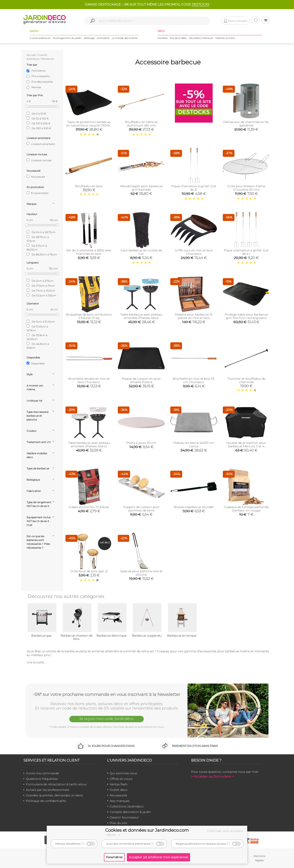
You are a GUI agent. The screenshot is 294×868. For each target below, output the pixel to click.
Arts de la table (178, 38)
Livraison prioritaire (41, 144)
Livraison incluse (39, 160)
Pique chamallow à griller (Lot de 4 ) (246, 252)
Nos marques (120, 801)
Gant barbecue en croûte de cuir (141, 252)
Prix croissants (41, 76)
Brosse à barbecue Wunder (194, 507)
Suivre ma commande (42, 773)
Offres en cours (121, 779)
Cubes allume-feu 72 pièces (89, 507)
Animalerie (103, 38)
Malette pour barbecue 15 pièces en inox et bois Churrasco (194, 318)
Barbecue (48, 59)
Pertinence (38, 71)
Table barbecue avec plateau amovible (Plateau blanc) (89, 445)
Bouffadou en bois (89, 186)
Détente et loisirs (225, 38)
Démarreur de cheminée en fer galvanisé (246, 124)
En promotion (38, 193)
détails (114, 835)
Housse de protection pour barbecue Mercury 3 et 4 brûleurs (246, 446)
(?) (83, 844)
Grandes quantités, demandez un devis (54, 795)
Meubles (163, 38)
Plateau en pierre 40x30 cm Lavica (194, 445)
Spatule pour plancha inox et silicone (141, 573)
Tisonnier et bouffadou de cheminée (246, 380)
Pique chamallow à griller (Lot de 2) (194, 188)
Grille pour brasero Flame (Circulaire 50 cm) (246, 188)
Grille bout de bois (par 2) (89, 571)
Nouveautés (118, 795)
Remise (36, 87)
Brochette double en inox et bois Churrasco (89, 380)
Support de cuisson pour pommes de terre (141, 509)
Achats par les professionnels (48, 790)
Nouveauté (36, 177)
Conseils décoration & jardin (130, 812)
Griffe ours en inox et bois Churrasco (194, 252)
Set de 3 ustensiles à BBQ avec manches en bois (89, 252)
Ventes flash (119, 784)
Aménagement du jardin (67, 38)
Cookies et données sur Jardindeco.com (147, 830)
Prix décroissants (42, 82)
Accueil (31, 55)
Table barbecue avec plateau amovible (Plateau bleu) (141, 316)
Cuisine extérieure (40, 38)
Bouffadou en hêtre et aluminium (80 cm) (141, 124)
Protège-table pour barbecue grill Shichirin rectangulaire (246, 316)
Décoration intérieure (201, 38)
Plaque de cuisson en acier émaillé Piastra (141, 380)
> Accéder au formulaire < (213, 777)
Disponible (36, 363)
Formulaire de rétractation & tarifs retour (56, 784)
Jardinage (89, 38)
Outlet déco (119, 790)
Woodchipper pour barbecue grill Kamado (141, 188)
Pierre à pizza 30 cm (141, 443)
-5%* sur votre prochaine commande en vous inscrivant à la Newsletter (107, 694)
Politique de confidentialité (46, 801)
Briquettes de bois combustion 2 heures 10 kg (89, 316)
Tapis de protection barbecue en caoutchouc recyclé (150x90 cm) (89, 125)
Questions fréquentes (42, 779)
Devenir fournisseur (124, 817)
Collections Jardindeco (127, 806)
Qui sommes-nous (123, 773)
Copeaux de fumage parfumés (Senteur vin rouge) (246, 509)
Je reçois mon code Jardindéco (107, 719)
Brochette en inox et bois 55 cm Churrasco (194, 380)
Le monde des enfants (125, 38)
